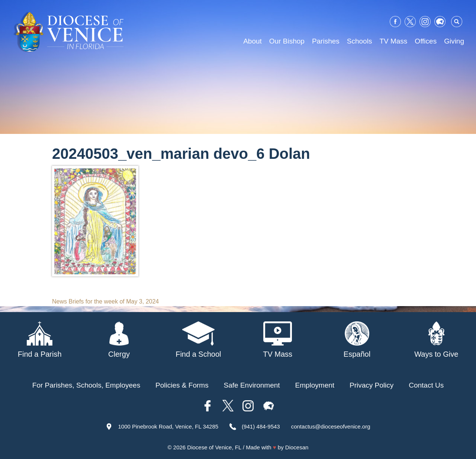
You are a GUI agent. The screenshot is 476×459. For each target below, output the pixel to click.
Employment (315, 385)
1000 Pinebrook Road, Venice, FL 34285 (168, 426)
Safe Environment (252, 385)
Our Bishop (287, 41)
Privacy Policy (372, 385)
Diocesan (297, 447)
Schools (360, 41)
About (253, 41)
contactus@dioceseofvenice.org (331, 426)
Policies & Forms (182, 385)
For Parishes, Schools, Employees (86, 385)
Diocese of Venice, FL (214, 447)
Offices (426, 41)
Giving (454, 41)
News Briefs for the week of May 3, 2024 (105, 301)
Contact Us (426, 385)
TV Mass (393, 41)
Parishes (326, 41)
